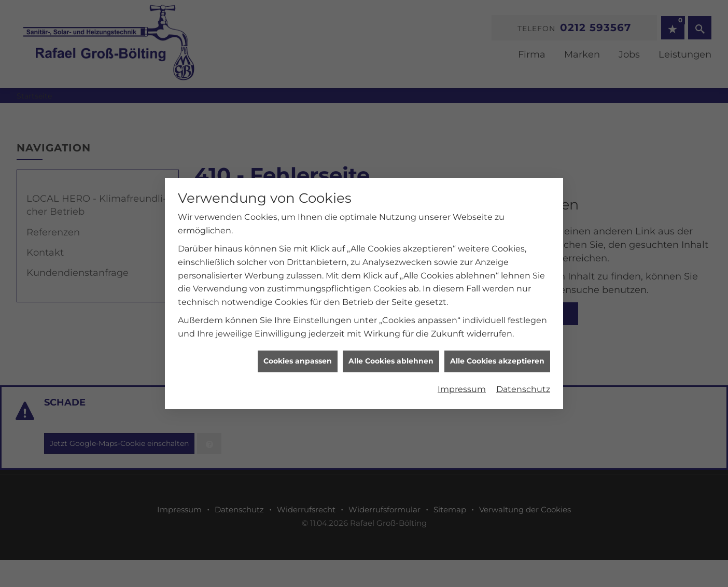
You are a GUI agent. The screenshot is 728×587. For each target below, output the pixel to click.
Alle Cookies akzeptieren (497, 340)
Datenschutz (523, 368)
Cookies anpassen (298, 340)
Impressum (462, 368)
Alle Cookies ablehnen (391, 340)
